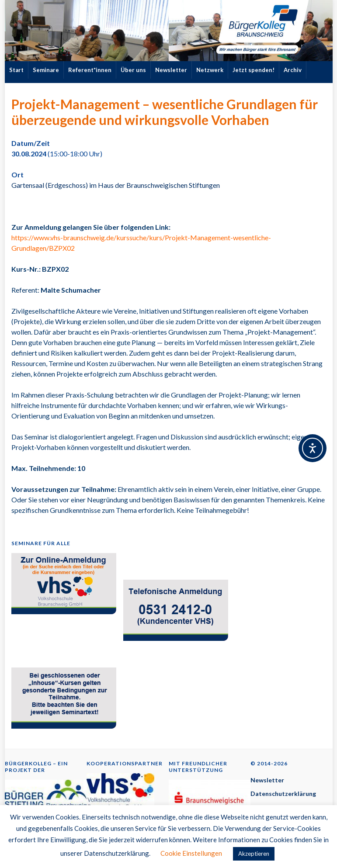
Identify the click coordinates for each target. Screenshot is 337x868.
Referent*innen (90, 70)
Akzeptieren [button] (254, 854)
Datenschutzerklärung (283, 794)
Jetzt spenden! (254, 70)
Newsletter (171, 70)
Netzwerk (210, 70)
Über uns (133, 70)
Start (16, 70)
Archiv (293, 70)
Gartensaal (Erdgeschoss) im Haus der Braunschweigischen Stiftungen (116, 185)
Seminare (46, 70)
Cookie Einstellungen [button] (191, 853)
